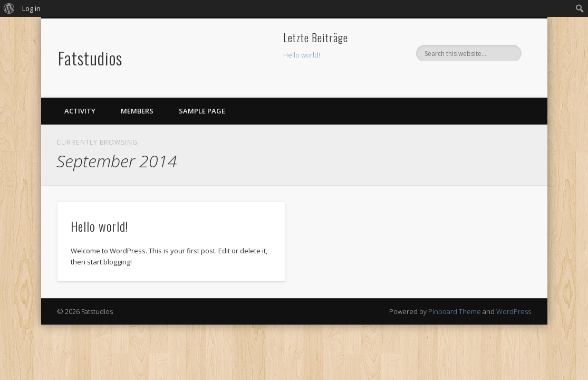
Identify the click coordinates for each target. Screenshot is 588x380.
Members (137, 111)
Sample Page (202, 111)
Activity (80, 111)
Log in (31, 8)
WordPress (514, 311)
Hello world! (302, 55)
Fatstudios (90, 58)
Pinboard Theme (455, 311)
